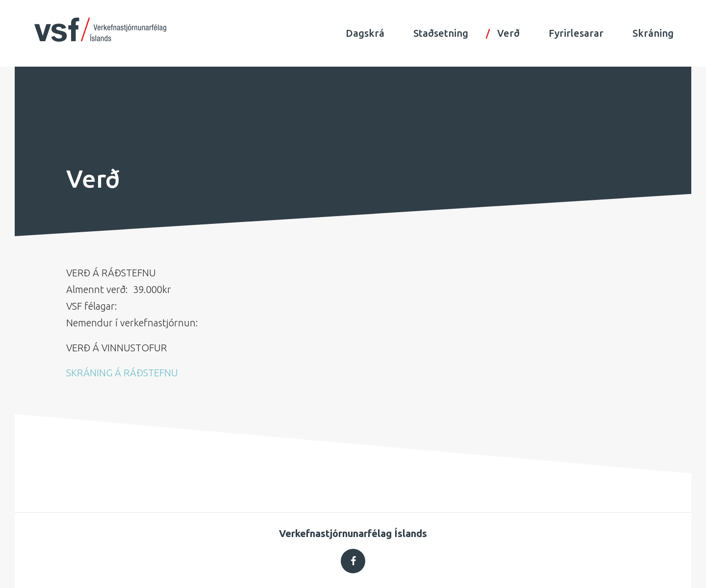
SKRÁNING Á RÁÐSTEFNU (122, 373)
